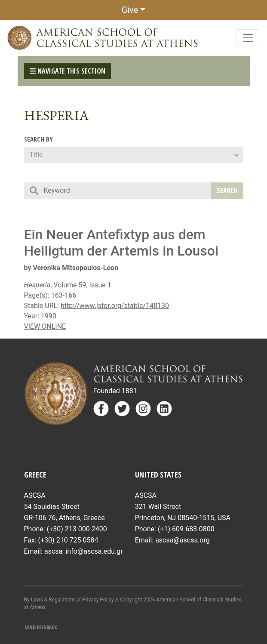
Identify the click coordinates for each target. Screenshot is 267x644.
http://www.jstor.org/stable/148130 (115, 306)
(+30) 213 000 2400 (77, 529)
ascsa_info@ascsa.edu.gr (84, 551)
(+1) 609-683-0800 (186, 529)
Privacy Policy (98, 600)
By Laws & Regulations (50, 600)
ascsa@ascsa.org (183, 540)
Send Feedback (41, 627)
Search (227, 191)
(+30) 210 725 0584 (68, 540)
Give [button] (130, 10)
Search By (38, 139)
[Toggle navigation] (248, 38)
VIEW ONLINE (45, 326)
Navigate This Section (68, 71)
